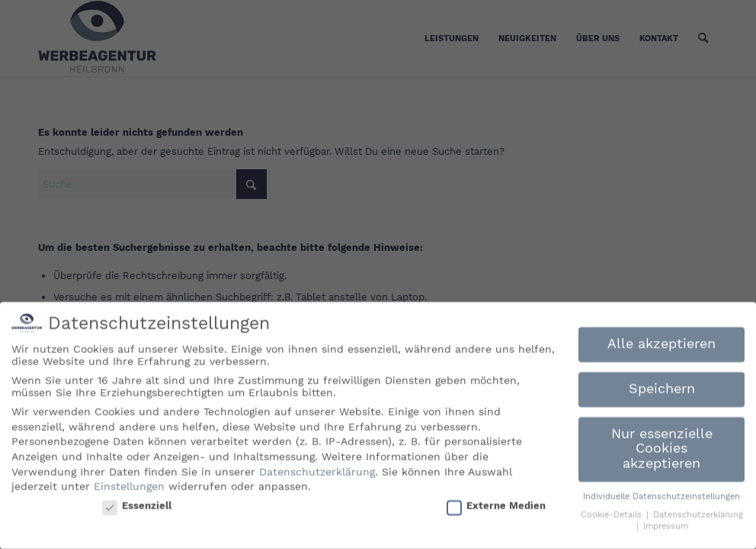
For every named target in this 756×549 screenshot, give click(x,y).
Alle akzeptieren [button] (661, 340)
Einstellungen (129, 483)
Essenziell (137, 501)
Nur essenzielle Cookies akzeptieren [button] (662, 444)
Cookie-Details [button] (613, 511)
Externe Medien (496, 501)
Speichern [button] (662, 385)
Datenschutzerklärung (317, 467)
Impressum (666, 523)
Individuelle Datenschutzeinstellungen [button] (661, 493)
